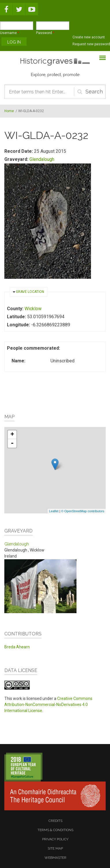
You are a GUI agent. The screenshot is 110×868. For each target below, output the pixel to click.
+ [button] (12, 435)
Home (9, 111)
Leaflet (54, 511)
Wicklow (33, 309)
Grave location (30, 292)
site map (55, 848)
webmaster (55, 858)
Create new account (89, 37)
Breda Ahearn (17, 647)
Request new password (91, 44)
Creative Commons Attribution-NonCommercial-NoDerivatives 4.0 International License (48, 705)
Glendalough (42, 159)
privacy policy (55, 839)
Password (45, 33)
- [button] (12, 443)
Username (10, 33)
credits (55, 821)
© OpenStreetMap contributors (83, 511)
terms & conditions (55, 830)
